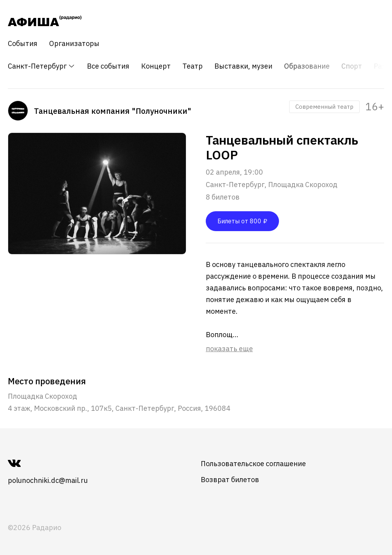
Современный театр (324, 107)
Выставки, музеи (243, 66)
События (23, 44)
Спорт (352, 66)
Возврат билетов (230, 480)
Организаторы (74, 44)
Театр (192, 66)
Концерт (156, 66)
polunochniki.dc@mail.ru (48, 480)
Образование (307, 66)
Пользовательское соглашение (253, 464)
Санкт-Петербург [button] (41, 66)
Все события (108, 66)
